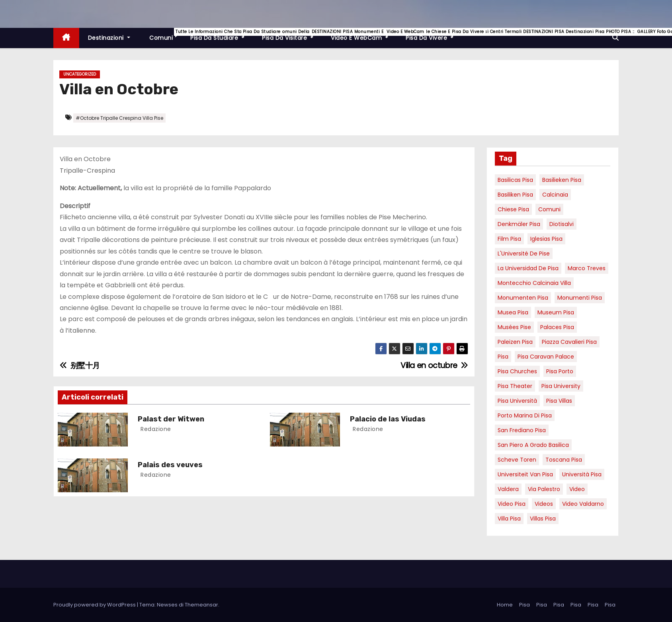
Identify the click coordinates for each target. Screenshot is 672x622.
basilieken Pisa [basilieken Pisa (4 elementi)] (562, 180)
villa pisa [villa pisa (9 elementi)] (509, 519)
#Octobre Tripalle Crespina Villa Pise (119, 118)
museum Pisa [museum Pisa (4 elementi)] (556, 312)
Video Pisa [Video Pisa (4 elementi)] (512, 504)
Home (505, 605)
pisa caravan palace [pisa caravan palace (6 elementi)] (546, 357)
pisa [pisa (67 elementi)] (503, 357)
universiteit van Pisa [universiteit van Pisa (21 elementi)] (525, 474)
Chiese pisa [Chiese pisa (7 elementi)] (513, 209)
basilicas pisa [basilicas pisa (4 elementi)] (515, 180)
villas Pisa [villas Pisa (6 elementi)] (543, 519)
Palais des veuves (170, 465)
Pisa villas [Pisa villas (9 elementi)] (559, 401)
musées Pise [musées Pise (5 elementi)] (514, 327)
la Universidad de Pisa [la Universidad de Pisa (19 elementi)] (528, 268)
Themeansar (201, 605)
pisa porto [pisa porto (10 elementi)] (560, 371)
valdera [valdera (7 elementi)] (508, 489)
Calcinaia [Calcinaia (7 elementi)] (555, 195)
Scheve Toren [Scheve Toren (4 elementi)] (517, 460)
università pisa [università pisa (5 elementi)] (582, 474)
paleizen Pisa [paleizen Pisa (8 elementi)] (515, 342)
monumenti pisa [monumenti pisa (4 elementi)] (580, 298)
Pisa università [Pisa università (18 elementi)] (517, 401)
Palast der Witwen (171, 419)
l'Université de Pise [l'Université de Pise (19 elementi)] (524, 253)
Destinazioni (109, 38)
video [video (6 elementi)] (577, 489)
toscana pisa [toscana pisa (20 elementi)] (564, 460)
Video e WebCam (364, 35)
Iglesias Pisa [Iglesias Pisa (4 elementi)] (546, 239)
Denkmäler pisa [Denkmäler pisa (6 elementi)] (519, 224)
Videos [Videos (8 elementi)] (544, 504)
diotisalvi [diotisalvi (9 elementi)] (562, 224)
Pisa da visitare (292, 35)
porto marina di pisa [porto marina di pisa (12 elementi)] (525, 415)
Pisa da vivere (434, 35)
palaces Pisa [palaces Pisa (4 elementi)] (557, 327)
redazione (155, 429)
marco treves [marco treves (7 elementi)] (587, 268)
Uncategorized (80, 74)
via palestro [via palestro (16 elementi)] (544, 489)
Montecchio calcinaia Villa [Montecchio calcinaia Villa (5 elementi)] (534, 283)
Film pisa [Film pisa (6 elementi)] (509, 239)
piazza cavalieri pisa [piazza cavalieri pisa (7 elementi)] (569, 342)
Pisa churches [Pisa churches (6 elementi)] (517, 371)
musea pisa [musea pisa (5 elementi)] (513, 312)
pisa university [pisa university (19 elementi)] (561, 386)
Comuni (165, 35)
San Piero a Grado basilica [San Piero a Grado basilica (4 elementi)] (533, 445)
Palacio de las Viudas (388, 419)
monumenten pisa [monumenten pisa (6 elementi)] (523, 298)
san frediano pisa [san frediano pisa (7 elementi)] (522, 430)
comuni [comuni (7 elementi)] (549, 209)
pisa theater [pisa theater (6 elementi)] (515, 386)
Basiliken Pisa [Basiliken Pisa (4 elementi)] (515, 195)
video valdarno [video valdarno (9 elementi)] (583, 504)
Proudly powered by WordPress (95, 605)
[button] (615, 38)
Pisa (525, 605)
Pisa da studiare (222, 35)
